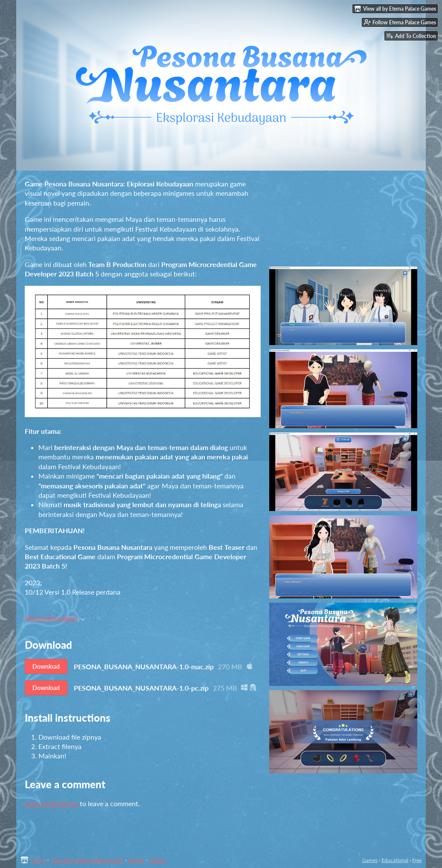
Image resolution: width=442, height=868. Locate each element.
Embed (158, 860)
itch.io (38, 860)
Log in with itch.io (51, 803)
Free (417, 860)
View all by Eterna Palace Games (87, 860)
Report (137, 860)
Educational (395, 860)
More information (55, 618)
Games (370, 860)
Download (46, 666)
